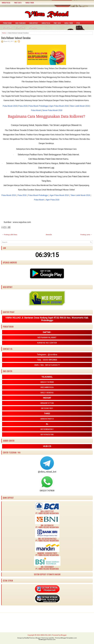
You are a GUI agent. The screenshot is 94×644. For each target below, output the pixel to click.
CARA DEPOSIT (34, 23)
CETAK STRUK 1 (8, 28)
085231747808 (47, 491)
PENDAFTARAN (7, 23)
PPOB (78, 23)
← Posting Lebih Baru (10, 235)
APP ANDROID (33, 28)
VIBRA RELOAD (46, 635)
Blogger (64, 635)
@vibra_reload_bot (47, 472)
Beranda (49, 235)
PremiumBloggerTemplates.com (66, 638)
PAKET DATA (18, 3)
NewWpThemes (29, 638)
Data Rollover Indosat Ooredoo (16, 38)
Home (4, 33)
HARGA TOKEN (30, 3)
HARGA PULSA (6, 3)
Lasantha (51, 638)
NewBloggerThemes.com (47, 640)
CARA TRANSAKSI (20, 23)
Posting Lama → (86, 235)
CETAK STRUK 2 (21, 28)
